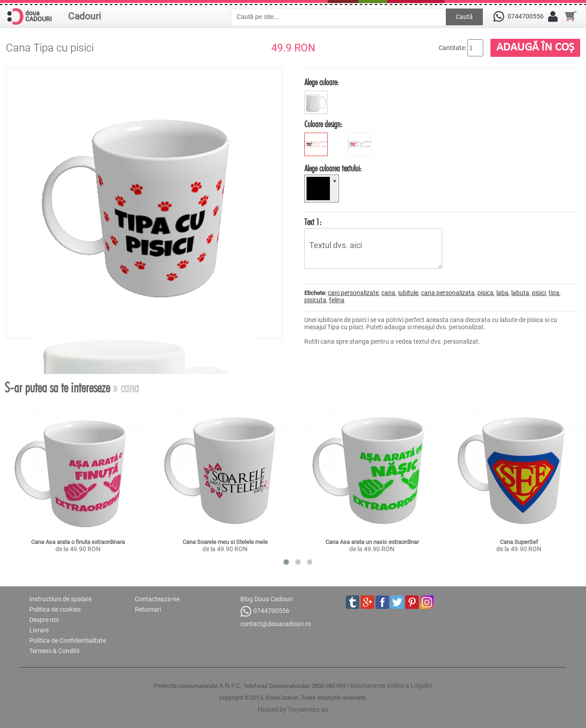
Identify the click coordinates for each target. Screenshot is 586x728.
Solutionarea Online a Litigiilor (391, 686)
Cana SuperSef (519, 542)
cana (388, 293)
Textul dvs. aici (373, 249)
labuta (520, 293)
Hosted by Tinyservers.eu (293, 710)
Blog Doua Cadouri (266, 599)
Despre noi (44, 620)
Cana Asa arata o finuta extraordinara (78, 542)
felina (337, 300)
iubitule (408, 293)
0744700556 (265, 611)
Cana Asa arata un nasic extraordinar (372, 542)
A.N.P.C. (231, 686)
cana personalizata (448, 293)
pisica (485, 293)
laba (502, 293)
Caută (464, 17)
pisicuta (315, 300)
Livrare (39, 630)
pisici (539, 293)
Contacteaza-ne (157, 599)
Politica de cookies (55, 609)
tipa (554, 293)
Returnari (148, 609)
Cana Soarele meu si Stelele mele (225, 542)
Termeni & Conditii (54, 651)
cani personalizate (353, 293)
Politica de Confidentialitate (68, 640)
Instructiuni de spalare (60, 599)
